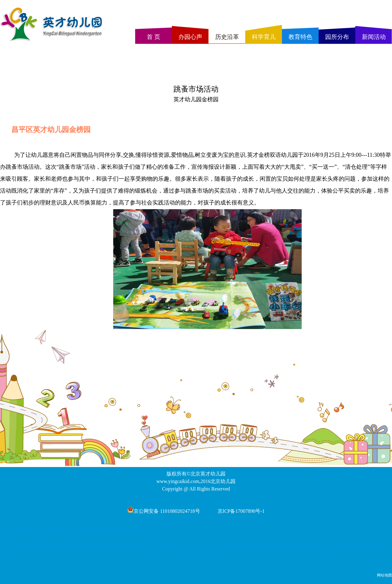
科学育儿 (264, 37)
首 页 (154, 37)
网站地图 (384, 575)
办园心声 (190, 37)
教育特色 (300, 37)
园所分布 (337, 37)
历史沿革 (227, 37)
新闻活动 (374, 37)
